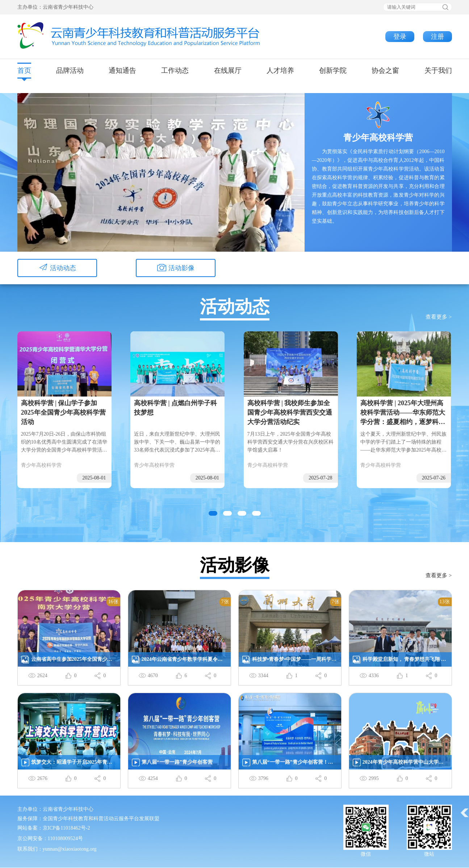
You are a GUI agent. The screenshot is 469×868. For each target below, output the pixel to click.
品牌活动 (70, 70)
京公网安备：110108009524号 (50, 838)
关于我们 (438, 70)
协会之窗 (385, 70)
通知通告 (122, 70)
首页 (24, 70)
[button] (213, 513)
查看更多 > (439, 317)
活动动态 (57, 269)
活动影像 (176, 269)
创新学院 (333, 70)
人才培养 (280, 70)
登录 (400, 37)
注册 (437, 37)
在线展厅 (228, 70)
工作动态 (175, 70)
